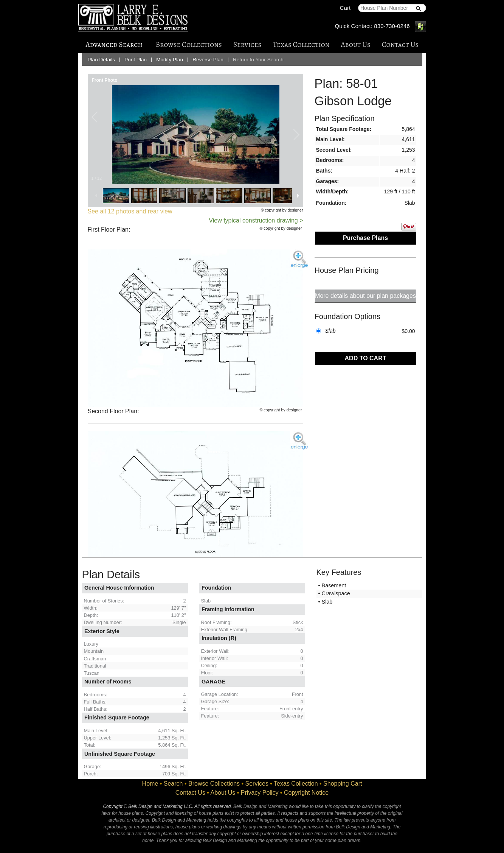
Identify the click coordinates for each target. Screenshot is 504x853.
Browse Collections (189, 44)
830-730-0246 (392, 26)
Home (150, 784)
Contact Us (400, 44)
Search (173, 784)
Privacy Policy (260, 793)
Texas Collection (301, 44)
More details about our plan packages (365, 296)
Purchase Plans (365, 238)
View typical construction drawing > (256, 220)
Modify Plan (170, 60)
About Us (356, 44)
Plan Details (102, 60)
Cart (345, 8)
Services (247, 44)
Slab (330, 331)
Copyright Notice (306, 793)
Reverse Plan (208, 60)
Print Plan (136, 60)
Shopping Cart (343, 784)
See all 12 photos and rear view (130, 211)
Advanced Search (114, 44)
